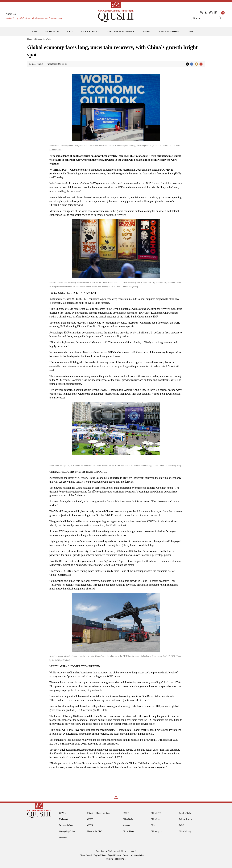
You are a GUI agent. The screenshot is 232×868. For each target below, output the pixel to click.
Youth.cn (127, 825)
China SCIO (156, 813)
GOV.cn (63, 813)
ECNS (182, 825)
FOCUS (70, 31)
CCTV (90, 819)
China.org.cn (156, 831)
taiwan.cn (63, 837)
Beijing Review (186, 819)
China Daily (128, 819)
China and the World (42, 39)
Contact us (127, 855)
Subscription (139, 855)
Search (218, 18)
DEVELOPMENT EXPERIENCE (120, 31)
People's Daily (185, 813)
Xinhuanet (63, 819)
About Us (11, 14)
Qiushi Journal (86, 855)
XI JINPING (50, 31)
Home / (30, 39)
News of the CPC (95, 831)
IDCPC (126, 813)
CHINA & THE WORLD (168, 31)
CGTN (90, 825)
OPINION (146, 31)
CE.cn (154, 825)
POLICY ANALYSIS (90, 31)
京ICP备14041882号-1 (116, 859)
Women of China (66, 825)
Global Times (128, 831)
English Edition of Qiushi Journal (107, 855)
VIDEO (190, 31)
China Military (185, 831)
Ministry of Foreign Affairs (99, 813)
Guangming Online (67, 831)
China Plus (155, 819)
